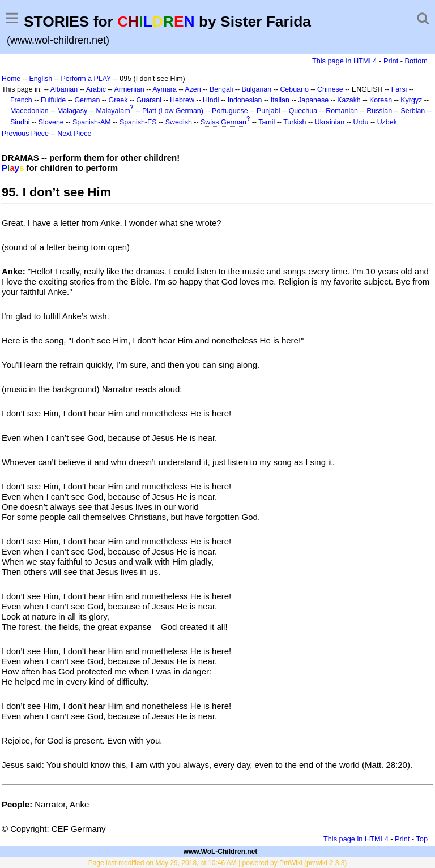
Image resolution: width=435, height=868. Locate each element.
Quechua (303, 111)
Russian (379, 111)
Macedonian (29, 111)
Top (422, 839)
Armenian (129, 89)
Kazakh (349, 100)
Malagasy (72, 111)
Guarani (149, 100)
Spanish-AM (92, 122)
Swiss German (223, 122)
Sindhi (20, 122)
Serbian (413, 111)
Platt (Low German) (173, 111)
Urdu (361, 122)
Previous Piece (25, 134)
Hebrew (182, 100)
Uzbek (387, 122)
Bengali (221, 89)
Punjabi (268, 111)
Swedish (179, 122)
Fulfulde (53, 100)
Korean (381, 100)
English (40, 79)
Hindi (211, 100)
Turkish (295, 122)
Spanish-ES (138, 122)
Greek (118, 100)
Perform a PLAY (86, 79)
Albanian (64, 89)
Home (11, 79)
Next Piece (74, 134)
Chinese (330, 89)
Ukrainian (330, 122)
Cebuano (294, 89)
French (21, 100)
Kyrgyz (411, 100)
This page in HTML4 (345, 61)
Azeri (193, 89)
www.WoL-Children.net (221, 852)
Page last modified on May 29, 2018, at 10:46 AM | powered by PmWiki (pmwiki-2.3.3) (218, 863)
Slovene (51, 122)
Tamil (266, 122)
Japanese (313, 100)
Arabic (96, 89)
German (87, 100)
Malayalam (113, 111)
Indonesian (245, 100)
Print (391, 61)
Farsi (399, 89)
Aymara (165, 89)
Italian (280, 100)
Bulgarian (257, 89)
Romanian (342, 111)
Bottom (416, 61)
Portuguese (230, 111)
